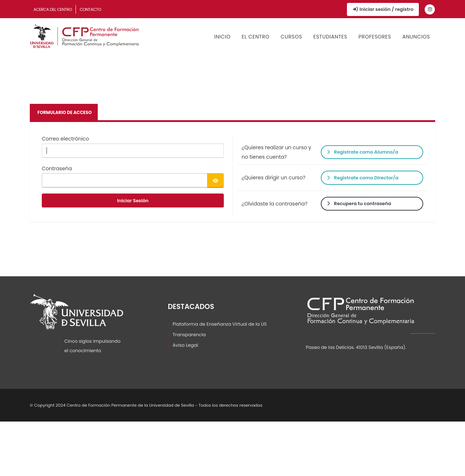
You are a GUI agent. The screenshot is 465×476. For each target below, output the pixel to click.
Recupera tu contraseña (359, 204)
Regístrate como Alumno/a (363, 152)
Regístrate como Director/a (363, 178)
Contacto (90, 9)
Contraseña (57, 168)
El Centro (255, 37)
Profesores (375, 37)
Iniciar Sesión (133, 201)
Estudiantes (330, 37)
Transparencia (189, 335)
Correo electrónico (65, 139)
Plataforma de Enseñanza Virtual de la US (220, 324)
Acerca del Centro (53, 9)
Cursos (291, 37)
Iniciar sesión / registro (383, 9)
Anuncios (416, 37)
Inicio (223, 37)
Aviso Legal (185, 345)
